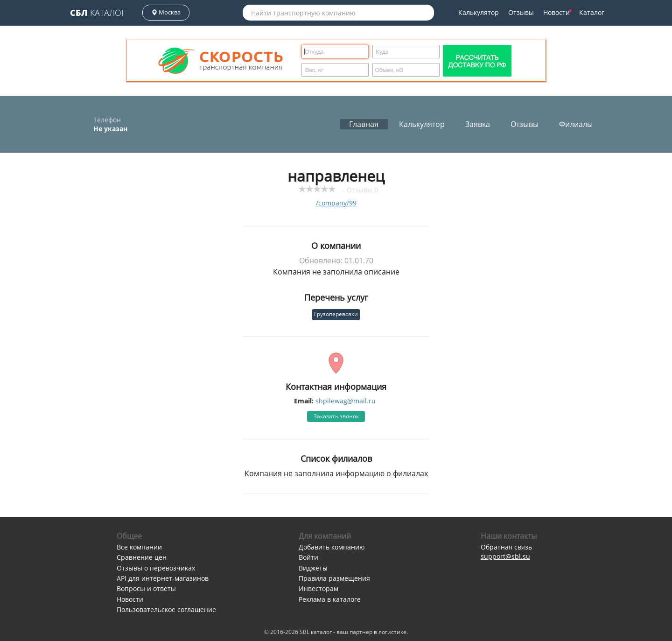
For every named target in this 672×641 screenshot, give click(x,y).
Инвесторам (318, 588)
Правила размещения (334, 578)
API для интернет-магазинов (163, 578)
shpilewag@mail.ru (346, 401)
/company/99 (336, 203)
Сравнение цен (142, 557)
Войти (308, 557)
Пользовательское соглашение (166, 609)
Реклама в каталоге (330, 599)
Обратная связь (506, 547)
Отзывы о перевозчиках (156, 568)
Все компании (139, 547)
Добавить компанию (332, 547)
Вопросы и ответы (146, 588)
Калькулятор (479, 12)
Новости (557, 12)
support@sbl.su (505, 556)
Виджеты (313, 568)
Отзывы (521, 12)
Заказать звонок (336, 416)
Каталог (98, 13)
